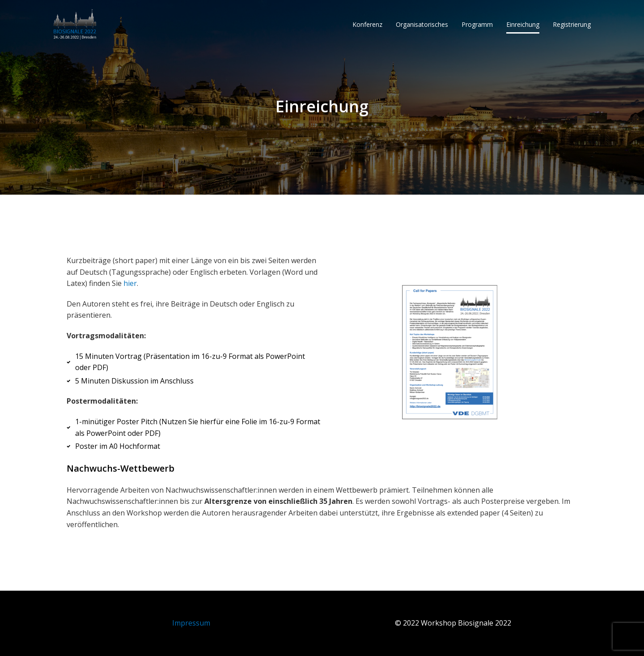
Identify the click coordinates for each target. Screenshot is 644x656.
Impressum (191, 623)
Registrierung (572, 24)
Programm (477, 24)
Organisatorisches (422, 24)
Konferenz (367, 24)
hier (130, 283)
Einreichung (523, 24)
